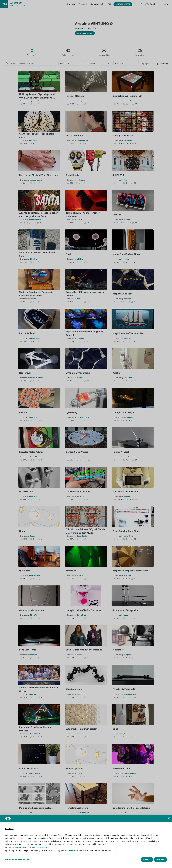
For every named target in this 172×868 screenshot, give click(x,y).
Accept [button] (160, 859)
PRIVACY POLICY (22, 847)
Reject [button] (147, 859)
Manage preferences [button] (17, 859)
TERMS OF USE (76, 850)
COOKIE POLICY (42, 847)
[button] (169, 818)
